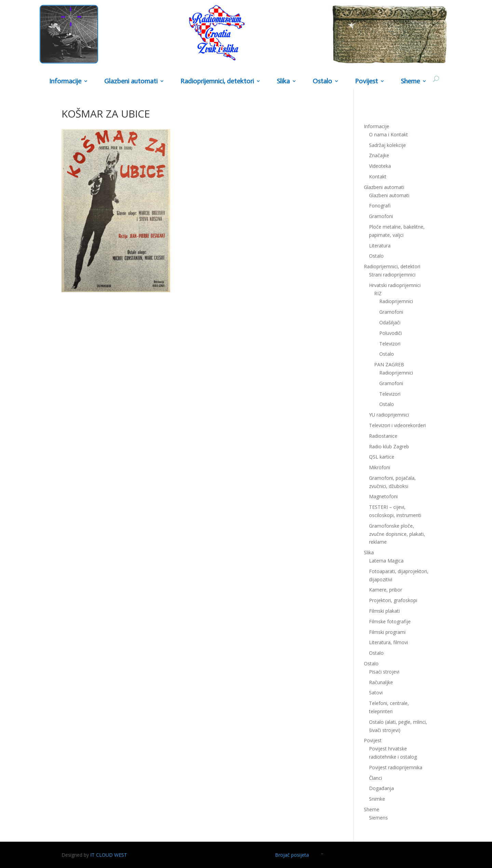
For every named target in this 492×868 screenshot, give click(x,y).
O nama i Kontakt (388, 134)
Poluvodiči (391, 333)
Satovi (376, 693)
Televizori (390, 344)
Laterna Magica (386, 561)
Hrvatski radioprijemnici (395, 285)
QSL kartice (382, 457)
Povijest (366, 82)
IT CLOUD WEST (109, 855)
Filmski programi (387, 632)
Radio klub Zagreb (389, 446)
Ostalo (322, 82)
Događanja (381, 788)
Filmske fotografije (390, 621)
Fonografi (380, 206)
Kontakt (378, 177)
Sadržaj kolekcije (387, 145)
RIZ (378, 293)
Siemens (378, 818)
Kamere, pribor (386, 590)
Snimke (377, 799)
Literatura (380, 246)
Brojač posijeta (292, 855)
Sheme (410, 82)
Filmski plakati (384, 611)
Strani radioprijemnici (392, 275)
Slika (283, 82)
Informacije (65, 82)
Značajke (379, 155)
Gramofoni (381, 216)
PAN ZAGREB (389, 364)
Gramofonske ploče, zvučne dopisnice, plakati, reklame (397, 534)
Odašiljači (390, 322)
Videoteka (380, 166)
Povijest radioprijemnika (396, 767)
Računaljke (381, 682)
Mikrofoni (380, 467)
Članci (375, 778)
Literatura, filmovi (388, 642)
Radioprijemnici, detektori (217, 82)
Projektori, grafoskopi (393, 600)
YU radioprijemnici (389, 415)
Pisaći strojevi (384, 672)
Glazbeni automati (131, 82)
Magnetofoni (383, 496)
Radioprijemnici (396, 301)
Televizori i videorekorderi (397, 425)
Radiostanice (383, 436)
